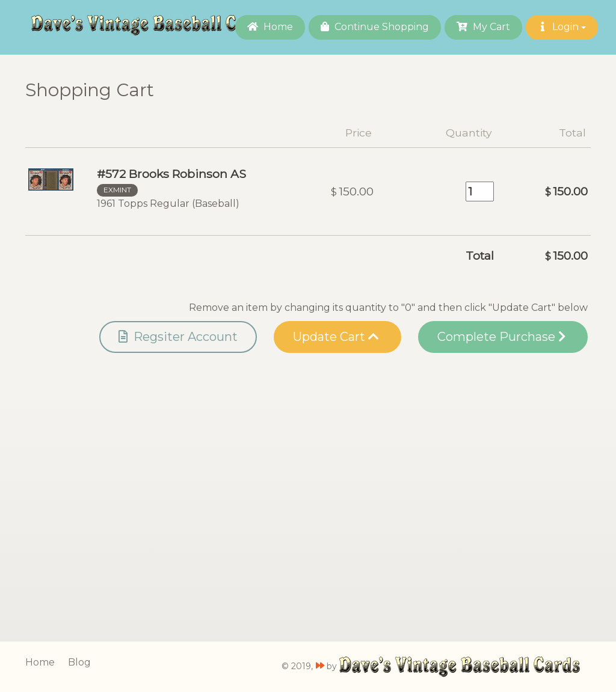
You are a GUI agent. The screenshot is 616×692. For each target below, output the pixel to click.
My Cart (483, 27)
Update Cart (336, 337)
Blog (79, 662)
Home (270, 27)
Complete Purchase (501, 337)
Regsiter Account (178, 337)
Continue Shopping (375, 27)
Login (562, 27)
